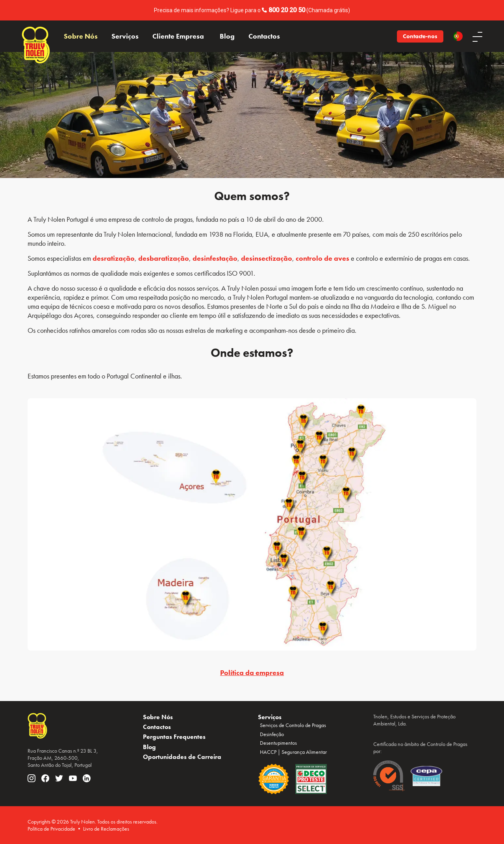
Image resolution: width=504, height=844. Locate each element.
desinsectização (267, 258)
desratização (114, 258)
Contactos (264, 36)
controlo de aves (322, 258)
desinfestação (215, 258)
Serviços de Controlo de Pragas (293, 725)
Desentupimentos (278, 743)
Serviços (125, 36)
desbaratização (164, 258)
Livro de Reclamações (106, 829)
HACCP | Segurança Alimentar (293, 752)
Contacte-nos (420, 36)
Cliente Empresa (178, 36)
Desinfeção (272, 734)
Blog (227, 36)
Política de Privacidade (51, 829)
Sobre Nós (81, 36)
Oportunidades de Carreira (182, 757)
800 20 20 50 (287, 10)
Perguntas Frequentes (174, 737)
